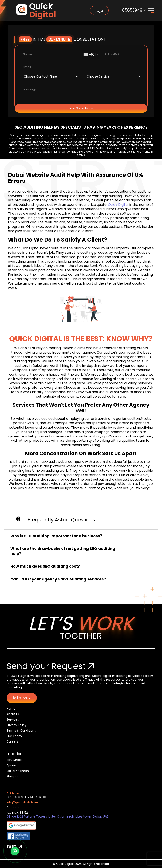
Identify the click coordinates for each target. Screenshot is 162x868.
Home (11, 709)
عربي (99, 10)
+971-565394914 (16, 797)
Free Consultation (81, 108)
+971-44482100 (37, 797)
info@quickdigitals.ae (22, 802)
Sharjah (12, 776)
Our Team (14, 736)
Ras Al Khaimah (18, 771)
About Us (13, 714)
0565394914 (134, 10)
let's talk (22, 698)
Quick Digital (118, 205)
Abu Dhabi (14, 760)
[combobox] (91, 54)
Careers (12, 741)
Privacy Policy (16, 725)
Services (13, 719)
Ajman (11, 765)
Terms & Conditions (21, 730)
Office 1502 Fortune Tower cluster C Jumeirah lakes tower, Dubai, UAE (57, 816)
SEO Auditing (99, 148)
